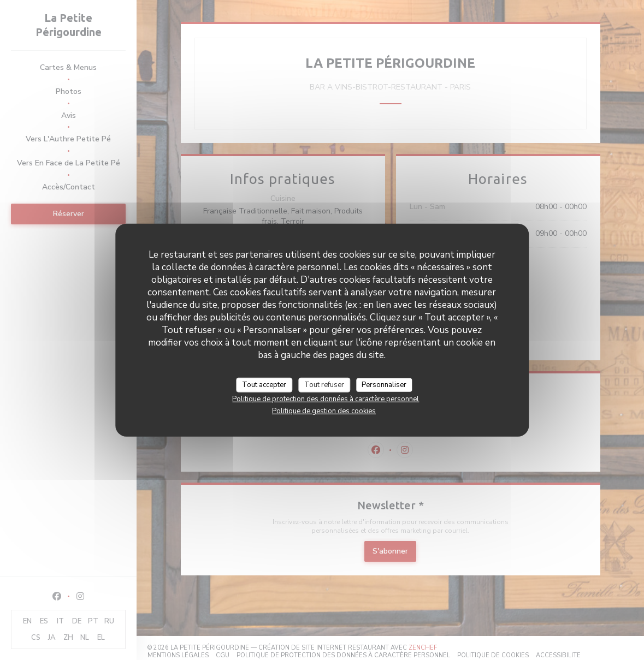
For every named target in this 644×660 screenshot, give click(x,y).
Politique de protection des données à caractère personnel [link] (326, 399)
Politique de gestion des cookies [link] (324, 411)
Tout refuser (324, 384)
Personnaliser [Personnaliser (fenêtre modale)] (384, 384)
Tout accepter (264, 384)
